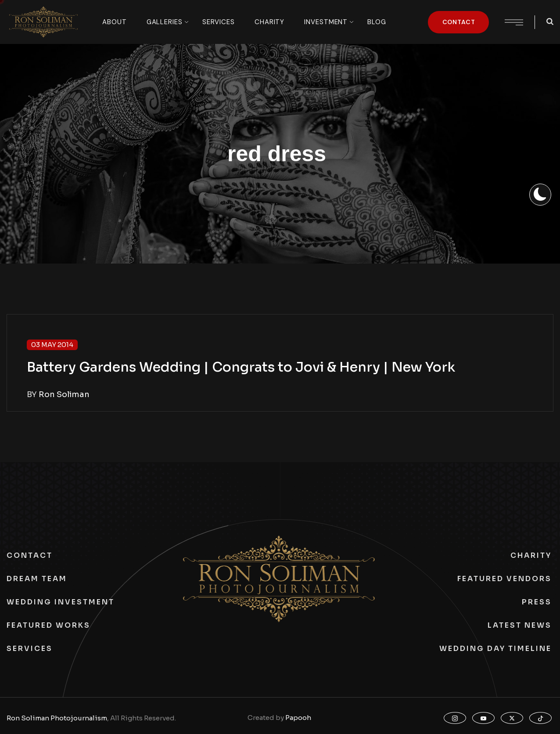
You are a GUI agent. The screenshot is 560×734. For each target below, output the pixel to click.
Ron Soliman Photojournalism (57, 718)
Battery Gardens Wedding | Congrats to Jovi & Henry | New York (241, 367)
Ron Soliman (64, 394)
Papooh (298, 718)
